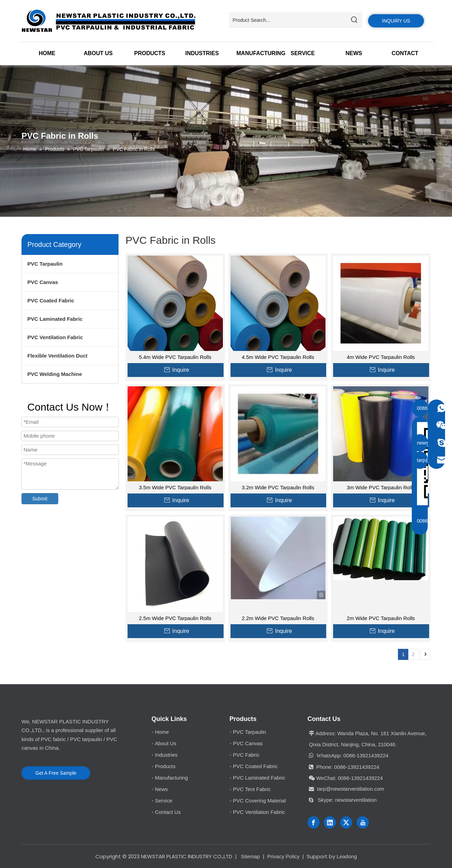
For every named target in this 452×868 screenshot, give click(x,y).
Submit (40, 499)
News (162, 789)
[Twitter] (346, 822)
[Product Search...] (288, 20)
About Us (166, 743)
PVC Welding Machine (55, 374)
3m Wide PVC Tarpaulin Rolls (381, 487)
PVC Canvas (43, 282)
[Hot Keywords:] (354, 20)
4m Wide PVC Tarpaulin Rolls (381, 357)
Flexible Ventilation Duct (57, 356)
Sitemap (250, 856)
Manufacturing (171, 778)
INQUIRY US (396, 21)
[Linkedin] (330, 822)
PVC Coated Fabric (51, 300)
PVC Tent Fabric (252, 789)
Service (164, 801)
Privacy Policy (283, 856)
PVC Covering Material (259, 801)
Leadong (347, 856)
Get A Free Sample (56, 773)
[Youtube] (363, 822)
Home (162, 732)
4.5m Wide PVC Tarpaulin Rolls (278, 357)
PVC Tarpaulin (45, 264)
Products (165, 766)
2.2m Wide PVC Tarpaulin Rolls (278, 618)
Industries (166, 755)
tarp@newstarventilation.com (350, 789)
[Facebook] (314, 822)
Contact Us (168, 812)
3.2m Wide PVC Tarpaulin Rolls (278, 487)
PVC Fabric (246, 755)
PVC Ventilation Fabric (55, 337)
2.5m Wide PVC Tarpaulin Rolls (175, 618)
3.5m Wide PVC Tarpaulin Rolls (175, 487)
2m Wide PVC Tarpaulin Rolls (381, 618)
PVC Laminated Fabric (55, 319)
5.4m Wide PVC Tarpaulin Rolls (175, 357)
